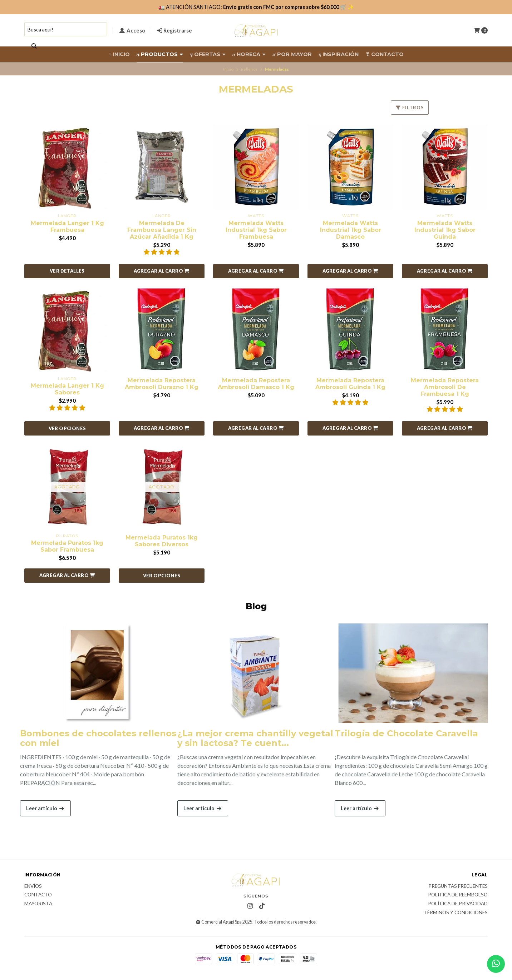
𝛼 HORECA (249, 54)
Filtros (410, 108)
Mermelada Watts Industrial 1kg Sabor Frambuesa (256, 230)
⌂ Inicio (119, 54)
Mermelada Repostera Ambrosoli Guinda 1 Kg (350, 384)
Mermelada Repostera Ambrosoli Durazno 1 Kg (162, 384)
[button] (162, 271)
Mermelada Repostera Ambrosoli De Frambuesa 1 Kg (445, 387)
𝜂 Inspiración (339, 54)
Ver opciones (67, 428)
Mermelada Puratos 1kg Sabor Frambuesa (67, 546)
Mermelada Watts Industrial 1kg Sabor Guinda (445, 230)
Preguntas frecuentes (458, 886)
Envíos (33, 886)
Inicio (228, 69)
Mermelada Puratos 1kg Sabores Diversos (162, 541)
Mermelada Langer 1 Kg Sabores (67, 389)
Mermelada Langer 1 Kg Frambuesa (67, 227)
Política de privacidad (458, 904)
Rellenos (249, 69)
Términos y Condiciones (456, 913)
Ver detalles (67, 271)
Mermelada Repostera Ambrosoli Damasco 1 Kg (256, 384)
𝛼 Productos (160, 54)
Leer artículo (45, 808)
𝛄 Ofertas (208, 54)
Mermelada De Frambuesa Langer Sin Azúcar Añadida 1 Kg (162, 230)
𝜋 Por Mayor (292, 54)
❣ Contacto (385, 54)
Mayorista (38, 904)
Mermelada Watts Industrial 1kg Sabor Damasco (351, 230)
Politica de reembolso (458, 895)
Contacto (38, 895)
